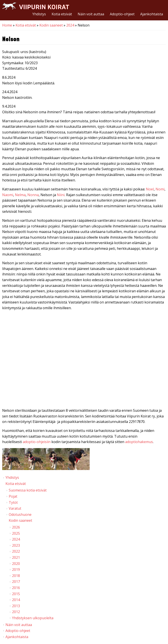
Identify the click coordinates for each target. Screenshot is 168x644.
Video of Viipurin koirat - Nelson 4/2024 (84, 360)
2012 (16, 612)
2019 (16, 569)
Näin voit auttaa (91, 14)
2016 (16, 588)
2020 (16, 564)
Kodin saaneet (51, 25)
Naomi (8, 195)
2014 (16, 600)
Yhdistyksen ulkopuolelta (33, 618)
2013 (16, 606)
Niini (61, 195)
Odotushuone (20, 514)
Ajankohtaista (152, 14)
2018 (16, 576)
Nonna (33, 195)
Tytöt (13, 502)
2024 (70, 25)
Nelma (20, 195)
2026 (16, 527)
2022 (16, 551)
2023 (16, 545)
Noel (150, 189)
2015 (16, 594)
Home (7, 25)
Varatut (15, 508)
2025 (16, 533)
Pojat (13, 496)
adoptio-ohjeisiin (37, 442)
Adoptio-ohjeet (122, 14)
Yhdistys (39, 14)
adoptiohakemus (139, 442)
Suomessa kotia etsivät (28, 490)
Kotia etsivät (62, 14)
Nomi (160, 189)
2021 (16, 557)
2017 (16, 582)
